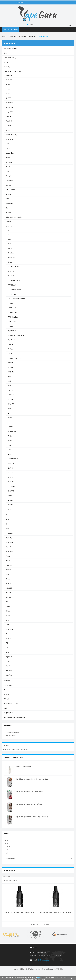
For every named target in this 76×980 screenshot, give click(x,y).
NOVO (10, 248)
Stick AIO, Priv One (14, 267)
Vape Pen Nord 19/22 (14, 358)
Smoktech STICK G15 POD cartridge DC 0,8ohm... (20, 912)
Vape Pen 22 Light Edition (16, 335)
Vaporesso (9, 551)
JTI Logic (9, 593)
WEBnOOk (59, 969)
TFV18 (10, 450)
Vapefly (8, 584)
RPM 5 (10, 509)
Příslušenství (8, 685)
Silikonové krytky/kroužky (14, 217)
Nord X (10, 418)
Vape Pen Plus (12, 340)
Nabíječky (7, 67)
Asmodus (9, 80)
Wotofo (8, 574)
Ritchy (8, 208)
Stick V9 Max (12, 276)
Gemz (8, 130)
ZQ (7, 648)
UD (7, 524)
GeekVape (9, 126)
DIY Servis (7, 681)
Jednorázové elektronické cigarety (15, 717)
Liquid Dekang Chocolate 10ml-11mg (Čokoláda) (32, 817)
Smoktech (9, 226)
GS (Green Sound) (11, 135)
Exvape (8, 606)
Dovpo (8, 616)
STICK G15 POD (13, 473)
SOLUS (10, 496)
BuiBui (8, 94)
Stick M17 (11, 271)
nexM (10, 409)
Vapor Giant (9, 542)
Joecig (8, 158)
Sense (8, 579)
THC (7, 643)
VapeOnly (9, 538)
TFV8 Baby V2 (12, 308)
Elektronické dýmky (10, 58)
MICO (9, 239)
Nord (9, 244)
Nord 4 (10, 441)
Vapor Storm (10, 547)
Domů (4, 36)
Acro (9, 454)
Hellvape (9, 611)
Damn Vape (9, 103)
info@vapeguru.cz (43, 960)
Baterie (6, 62)
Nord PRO (11, 491)
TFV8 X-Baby (12, 322)
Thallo (10, 436)
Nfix (9, 413)
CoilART (8, 98)
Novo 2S (10, 500)
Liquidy (6, 708)
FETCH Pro (11, 399)
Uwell (8, 529)
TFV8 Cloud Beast (13, 317)
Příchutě (6, 699)
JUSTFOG (9, 167)
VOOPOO (9, 565)
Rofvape (9, 213)
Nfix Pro (10, 505)
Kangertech (9, 181)
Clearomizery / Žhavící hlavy (13, 71)
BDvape (8, 602)
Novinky (7, 745)
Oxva (7, 620)
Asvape (8, 89)
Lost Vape (9, 675)
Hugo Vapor (9, 139)
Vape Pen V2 (12, 431)
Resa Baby (11, 253)
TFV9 (9, 422)
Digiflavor (9, 597)
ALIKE (10, 381)
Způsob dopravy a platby (13, 732)
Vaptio (8, 556)
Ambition (9, 671)
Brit (9, 230)
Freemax (9, 116)
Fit (9, 235)
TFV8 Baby (11, 303)
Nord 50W (11, 482)
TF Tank (10, 349)
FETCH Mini (11, 372)
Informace (8, 726)
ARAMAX (9, 75)
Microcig (8, 185)
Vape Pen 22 (12, 331)
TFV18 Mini (11, 486)
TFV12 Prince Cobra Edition (16, 299)
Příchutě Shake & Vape (11, 704)
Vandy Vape (10, 533)
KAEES (8, 171)
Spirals (10, 262)
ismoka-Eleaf (10, 153)
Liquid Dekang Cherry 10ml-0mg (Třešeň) (29, 792)
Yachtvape (9, 634)
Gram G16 (11, 464)
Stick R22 (11, 477)
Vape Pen (11, 326)
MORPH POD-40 (13, 459)
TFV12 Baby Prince (14, 280)
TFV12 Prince (12, 294)
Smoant (8, 222)
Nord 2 (10, 386)
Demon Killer (10, 107)
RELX (7, 652)
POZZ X (10, 390)
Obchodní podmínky (11, 735)
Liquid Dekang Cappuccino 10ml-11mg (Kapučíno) (32, 779)
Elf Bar (8, 661)
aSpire (8, 84)
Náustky (8, 194)
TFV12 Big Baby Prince (15, 290)
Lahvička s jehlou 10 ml (23, 767)
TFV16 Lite (11, 395)
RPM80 (10, 377)
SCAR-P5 (11, 404)
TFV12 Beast (12, 285)
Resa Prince (12, 258)
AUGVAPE (9, 588)
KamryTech (9, 176)
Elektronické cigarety (10, 49)
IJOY (7, 144)
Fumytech (9, 121)
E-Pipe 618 (9, 112)
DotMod (8, 638)
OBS (7, 199)
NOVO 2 (10, 363)
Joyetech (9, 162)
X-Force (10, 345)
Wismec (8, 570)
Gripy (5, 53)
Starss (8, 515)
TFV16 (10, 354)
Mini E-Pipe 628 (11, 190)
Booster (6, 694)
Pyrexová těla (10, 203)
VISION (8, 561)
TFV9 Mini (11, 427)
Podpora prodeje (9, 713)
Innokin (8, 148)
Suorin (8, 519)
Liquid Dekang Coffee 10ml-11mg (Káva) (29, 804)
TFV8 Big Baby (12, 312)
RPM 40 (10, 367)
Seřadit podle (14, 880)
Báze (5, 690)
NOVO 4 (10, 468)
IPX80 (10, 445)
